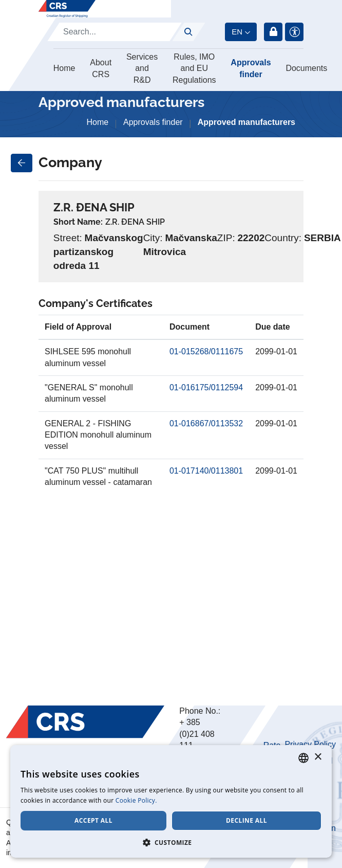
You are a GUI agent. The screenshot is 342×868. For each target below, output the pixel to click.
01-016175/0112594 (206, 387)
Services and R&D (142, 68)
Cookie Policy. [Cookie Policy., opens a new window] (136, 800)
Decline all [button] (246, 820)
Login (273, 32)
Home (64, 68)
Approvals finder (251, 68)
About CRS (101, 68)
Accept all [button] (93, 820)
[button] (171, 842)
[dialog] (171, 801)
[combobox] (303, 758)
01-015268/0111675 (206, 351)
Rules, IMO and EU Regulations (194, 68)
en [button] (237, 32)
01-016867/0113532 (206, 423)
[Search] (115, 32)
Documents (306, 68)
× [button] (318, 757)
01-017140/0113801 (206, 471)
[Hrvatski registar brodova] (67, 9)
